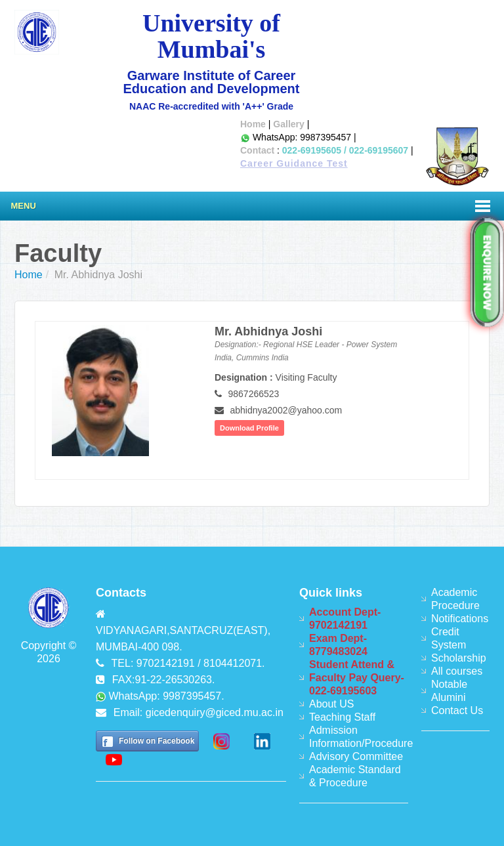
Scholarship (459, 658)
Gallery (288, 124)
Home (253, 124)
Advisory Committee (356, 756)
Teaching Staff (342, 717)
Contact (257, 150)
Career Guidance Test (294, 163)
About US (331, 704)
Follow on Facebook (157, 741)
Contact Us (457, 710)
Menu (24, 206)
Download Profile (249, 428)
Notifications (460, 619)
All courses (457, 671)
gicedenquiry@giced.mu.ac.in (215, 712)
